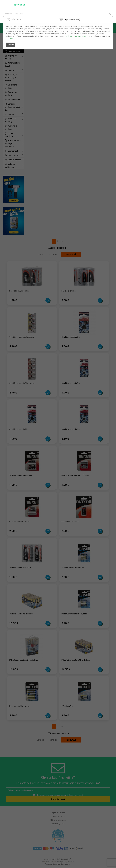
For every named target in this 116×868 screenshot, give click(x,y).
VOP (11, 39)
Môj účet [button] (14, 20)
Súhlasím (10, 45)
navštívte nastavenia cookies (76, 36)
